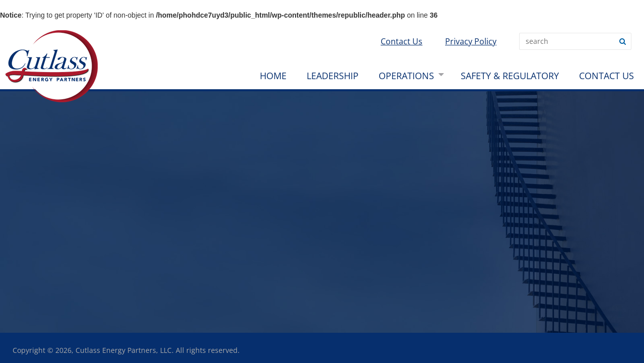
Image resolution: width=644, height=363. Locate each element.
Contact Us (402, 41)
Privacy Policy (471, 41)
